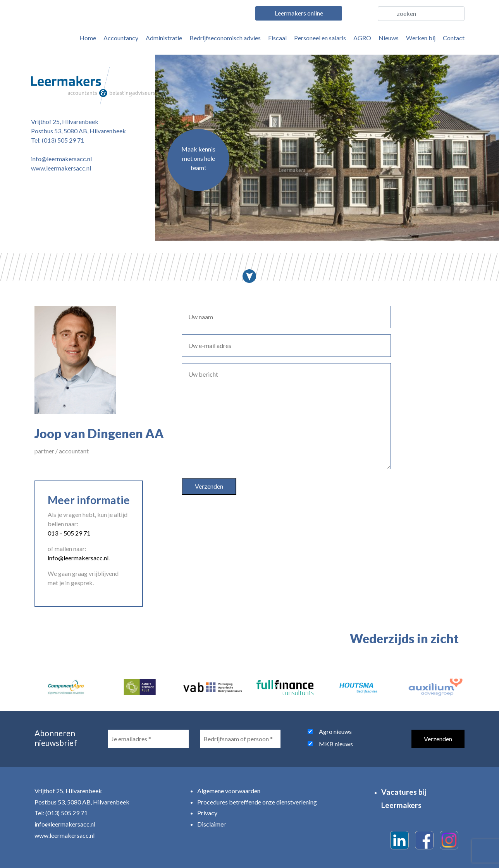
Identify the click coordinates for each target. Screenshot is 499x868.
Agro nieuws (335, 731)
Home (88, 38)
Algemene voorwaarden (229, 791)
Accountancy (121, 38)
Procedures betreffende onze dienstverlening (257, 802)
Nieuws (389, 38)
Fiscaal (277, 38)
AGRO (362, 38)
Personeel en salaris (320, 38)
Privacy (207, 813)
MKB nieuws (336, 744)
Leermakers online (299, 13)
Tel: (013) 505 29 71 (58, 140)
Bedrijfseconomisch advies (225, 38)
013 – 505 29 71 (69, 533)
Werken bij (421, 38)
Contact (454, 38)
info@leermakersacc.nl (61, 159)
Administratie (164, 38)
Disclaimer (212, 824)
